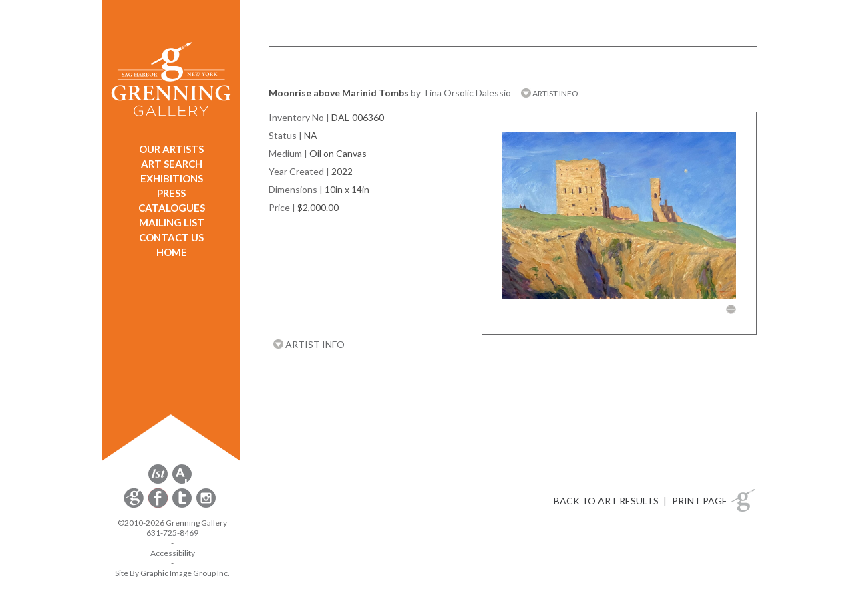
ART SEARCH (172, 164)
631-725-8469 (172, 533)
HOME (172, 252)
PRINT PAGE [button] (700, 501)
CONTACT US (171, 237)
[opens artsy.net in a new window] (182, 481)
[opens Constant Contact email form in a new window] (135, 505)
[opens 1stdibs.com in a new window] (158, 481)
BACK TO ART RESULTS (606, 501)
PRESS (171, 193)
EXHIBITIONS (172, 178)
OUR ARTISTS (171, 149)
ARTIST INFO (550, 93)
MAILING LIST (172, 222)
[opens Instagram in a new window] (206, 505)
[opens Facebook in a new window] (159, 505)
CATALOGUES (172, 208)
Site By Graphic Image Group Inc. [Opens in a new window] (172, 573)
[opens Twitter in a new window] (183, 505)
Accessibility (173, 553)
